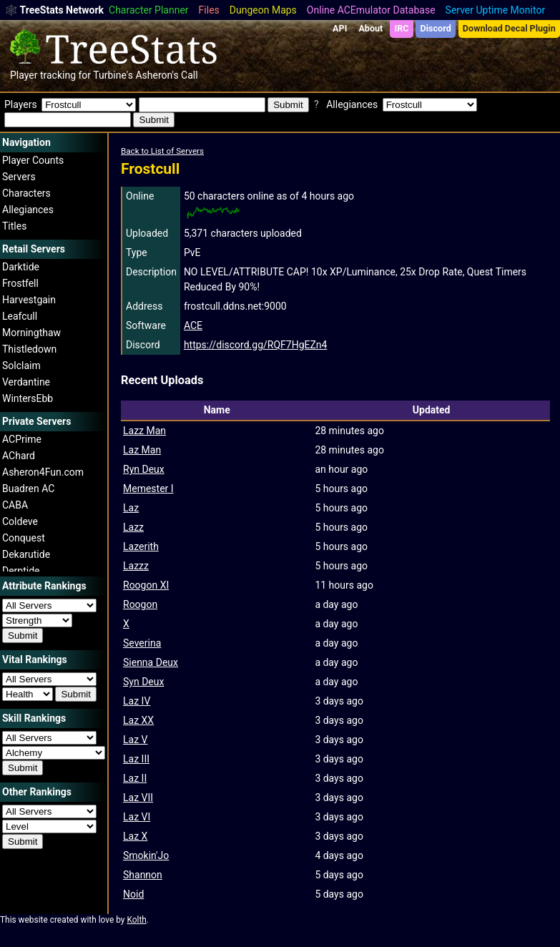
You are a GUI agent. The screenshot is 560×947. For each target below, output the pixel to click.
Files (209, 10)
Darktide (21, 267)
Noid (133, 894)
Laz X (135, 836)
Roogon (140, 604)
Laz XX (138, 720)
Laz (131, 508)
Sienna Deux (151, 662)
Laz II (135, 778)
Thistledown (29, 349)
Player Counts (33, 160)
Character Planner (149, 10)
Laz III (136, 759)
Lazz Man (144, 431)
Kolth (136, 920)
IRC (401, 28)
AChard (19, 456)
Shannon (143, 875)
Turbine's (113, 75)
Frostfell (20, 283)
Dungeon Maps (263, 10)
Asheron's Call (166, 75)
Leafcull (20, 316)
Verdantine (26, 382)
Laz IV (137, 701)
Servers (19, 177)
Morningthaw (31, 333)
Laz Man (142, 450)
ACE (193, 325)
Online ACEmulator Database (371, 10)
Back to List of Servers (162, 151)
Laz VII (138, 798)
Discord (436, 28)
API (340, 28)
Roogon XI (146, 585)
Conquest (24, 538)
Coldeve (20, 521)
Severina (142, 643)
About (370, 28)
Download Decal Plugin (509, 28)
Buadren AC (28, 489)
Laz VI (137, 817)
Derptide (21, 571)
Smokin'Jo (146, 855)
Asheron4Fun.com (43, 472)
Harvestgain (29, 300)
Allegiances (28, 210)
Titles (14, 226)
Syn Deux (143, 682)
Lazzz (136, 566)
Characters (26, 193)
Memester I (148, 489)
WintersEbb (28, 398)
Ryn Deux (144, 469)
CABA (15, 505)
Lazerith (141, 546)
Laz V (136, 740)
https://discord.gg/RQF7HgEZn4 (256, 345)
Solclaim (21, 365)
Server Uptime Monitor (496, 10)
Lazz (133, 527)
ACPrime (22, 439)
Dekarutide (26, 554)
